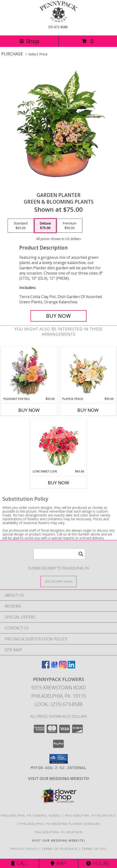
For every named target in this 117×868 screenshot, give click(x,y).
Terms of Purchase (60, 849)
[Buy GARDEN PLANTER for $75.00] (58, 316)
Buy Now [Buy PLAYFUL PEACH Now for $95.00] (88, 410)
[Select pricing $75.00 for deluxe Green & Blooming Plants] (45, 226)
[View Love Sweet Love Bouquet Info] (59, 444)
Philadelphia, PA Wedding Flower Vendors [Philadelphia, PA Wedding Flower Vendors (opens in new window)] (60, 824)
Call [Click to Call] (19, 863)
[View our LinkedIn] (71, 667)
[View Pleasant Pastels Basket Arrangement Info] (29, 372)
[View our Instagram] (63, 667)
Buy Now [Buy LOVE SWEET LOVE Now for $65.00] (58, 483)
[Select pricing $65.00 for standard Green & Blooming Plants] (21, 226)
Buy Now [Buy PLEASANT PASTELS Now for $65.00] (29, 410)
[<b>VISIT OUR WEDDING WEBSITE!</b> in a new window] (58, 778)
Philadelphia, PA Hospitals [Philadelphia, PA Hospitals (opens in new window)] (91, 815)
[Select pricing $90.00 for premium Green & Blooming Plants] (70, 226)
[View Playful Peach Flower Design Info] (88, 372)
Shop (29, 41)
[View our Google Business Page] (54, 667)
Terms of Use (94, 849)
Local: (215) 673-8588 (58, 704)
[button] (59, 759)
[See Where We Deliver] (58, 581)
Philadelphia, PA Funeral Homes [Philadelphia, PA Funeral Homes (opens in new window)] (31, 815)
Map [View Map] (58, 863)
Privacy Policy (24, 849)
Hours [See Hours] (98, 863)
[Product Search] (59, 554)
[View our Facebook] (46, 667)
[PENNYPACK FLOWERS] (58, 28)
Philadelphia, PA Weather (58, 832)
